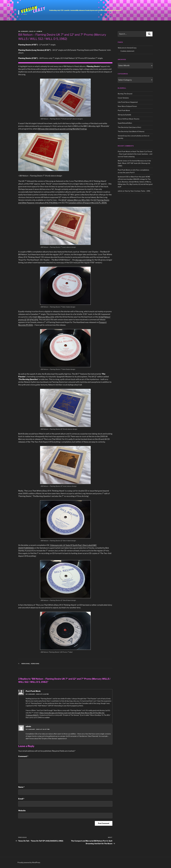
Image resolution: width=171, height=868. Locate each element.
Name (21, 787)
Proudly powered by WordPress (29, 862)
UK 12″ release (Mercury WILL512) (76, 200)
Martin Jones (122, 161)
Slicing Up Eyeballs (124, 115)
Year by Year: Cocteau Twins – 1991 (137, 191)
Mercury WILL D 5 (46, 317)
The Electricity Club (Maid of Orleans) (131, 131)
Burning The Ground (125, 94)
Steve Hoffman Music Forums (129, 119)
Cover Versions (123, 98)
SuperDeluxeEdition (125, 123)
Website (22, 811)
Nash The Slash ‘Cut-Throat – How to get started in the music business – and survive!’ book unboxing (135, 154)
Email (21, 799)
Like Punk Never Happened (128, 102)
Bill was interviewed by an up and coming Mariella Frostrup (62, 129)
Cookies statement (127, 51)
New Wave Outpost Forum (127, 106)
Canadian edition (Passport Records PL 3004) (88, 203)
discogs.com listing (83, 260)
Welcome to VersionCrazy (127, 48)
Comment (23, 756)
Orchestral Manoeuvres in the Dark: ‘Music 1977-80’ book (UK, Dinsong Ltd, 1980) (134, 163)
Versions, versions (30, 664)
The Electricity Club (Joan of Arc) (129, 127)
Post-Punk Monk (33, 691)
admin (39, 31)
